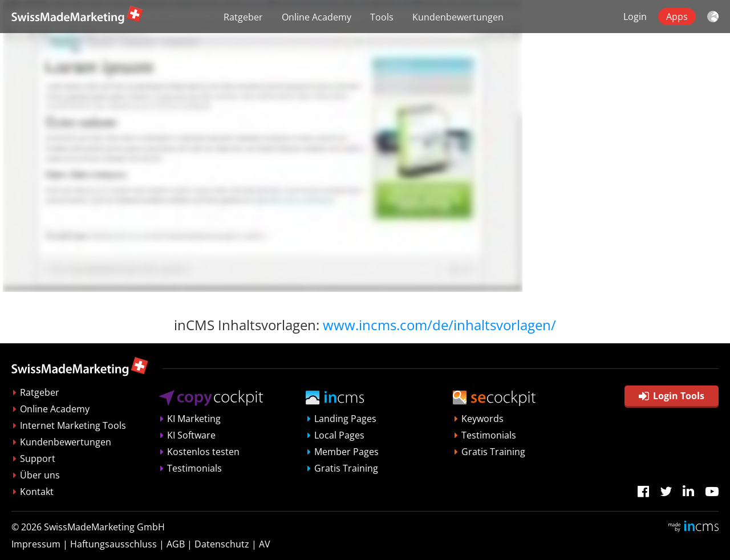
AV (265, 544)
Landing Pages (345, 419)
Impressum (36, 544)
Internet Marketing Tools (73, 425)
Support (38, 458)
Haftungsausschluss (113, 544)
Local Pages (339, 435)
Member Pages (346, 452)
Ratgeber (243, 17)
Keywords (482, 419)
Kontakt (37, 492)
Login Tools (672, 396)
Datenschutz (222, 544)
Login (635, 17)
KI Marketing (194, 419)
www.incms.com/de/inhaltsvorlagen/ (439, 325)
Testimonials (194, 468)
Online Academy (317, 17)
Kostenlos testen (203, 452)
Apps (677, 17)
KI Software (191, 435)
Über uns (40, 475)
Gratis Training (346, 468)
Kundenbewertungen (458, 17)
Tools (382, 17)
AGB (176, 544)
